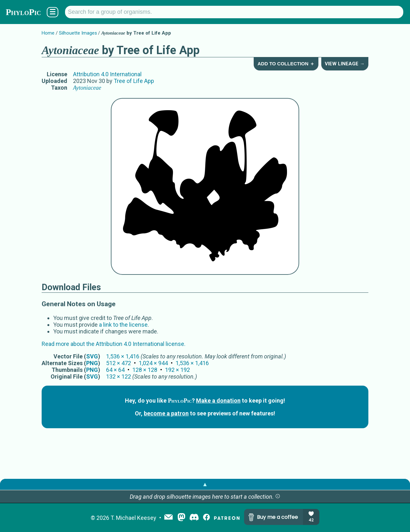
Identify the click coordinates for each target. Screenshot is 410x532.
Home (48, 33)
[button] (278, 497)
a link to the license (123, 325)
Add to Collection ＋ (286, 64)
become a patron (166, 413)
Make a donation (218, 401)
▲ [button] (205, 484)
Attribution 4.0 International (107, 74)
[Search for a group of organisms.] (234, 12)
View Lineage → (345, 64)
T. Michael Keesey (133, 518)
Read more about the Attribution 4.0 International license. (114, 344)
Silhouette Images (78, 33)
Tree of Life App (134, 81)
